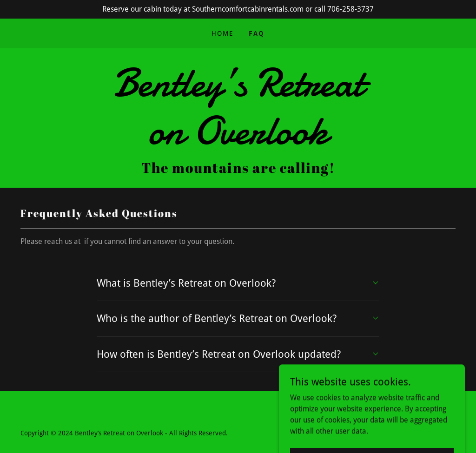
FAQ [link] (257, 33)
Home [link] (222, 33)
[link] (238, 141)
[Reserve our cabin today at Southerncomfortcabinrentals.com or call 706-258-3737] (238, 9)
